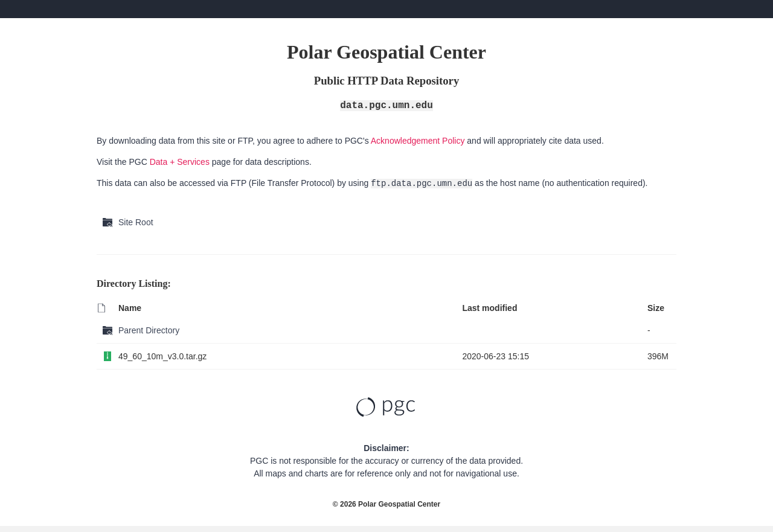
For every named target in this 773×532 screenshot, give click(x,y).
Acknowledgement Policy (418, 141)
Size (656, 308)
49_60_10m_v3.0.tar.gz (162, 356)
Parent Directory (149, 330)
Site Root (136, 222)
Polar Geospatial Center (399, 504)
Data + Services (180, 162)
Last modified (489, 308)
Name (130, 308)
